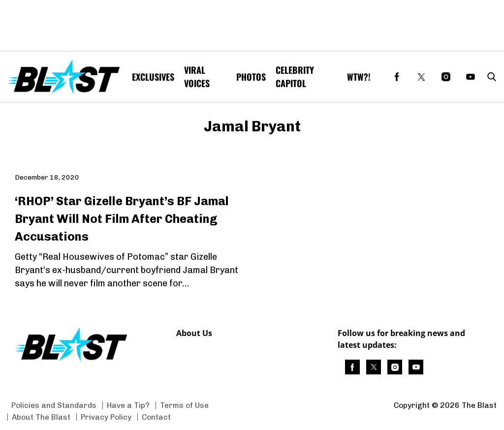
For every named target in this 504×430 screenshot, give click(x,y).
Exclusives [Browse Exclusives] (153, 77)
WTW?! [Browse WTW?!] (359, 77)
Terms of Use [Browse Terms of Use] (184, 405)
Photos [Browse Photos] (251, 77)
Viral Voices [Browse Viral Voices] (197, 77)
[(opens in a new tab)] (397, 77)
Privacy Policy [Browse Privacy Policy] (106, 417)
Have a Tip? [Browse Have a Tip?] (128, 405)
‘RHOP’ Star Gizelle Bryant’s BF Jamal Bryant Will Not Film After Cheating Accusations (122, 219)
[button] (490, 77)
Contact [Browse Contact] (156, 417)
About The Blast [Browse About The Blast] (41, 417)
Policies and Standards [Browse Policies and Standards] (54, 405)
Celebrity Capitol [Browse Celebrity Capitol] (295, 77)
